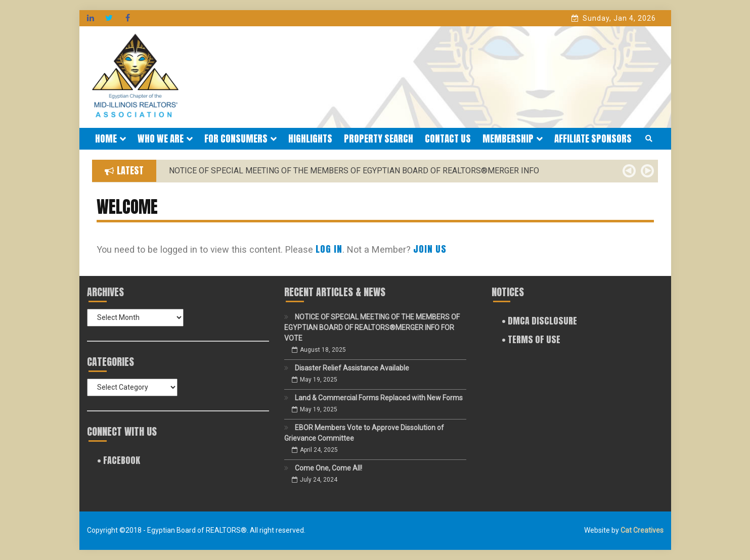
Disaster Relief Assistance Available (352, 368)
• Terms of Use (531, 339)
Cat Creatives (642, 530)
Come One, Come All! (328, 468)
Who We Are (165, 138)
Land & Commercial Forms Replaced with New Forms (379, 398)
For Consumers (240, 138)
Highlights (310, 138)
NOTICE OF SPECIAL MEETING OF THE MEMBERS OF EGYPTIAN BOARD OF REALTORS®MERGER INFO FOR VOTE (372, 328)
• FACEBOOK (119, 460)
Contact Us (448, 138)
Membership (513, 138)
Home (111, 138)
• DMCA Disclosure (539, 321)
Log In (329, 249)
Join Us (430, 249)
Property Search (379, 138)
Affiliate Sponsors (593, 138)
